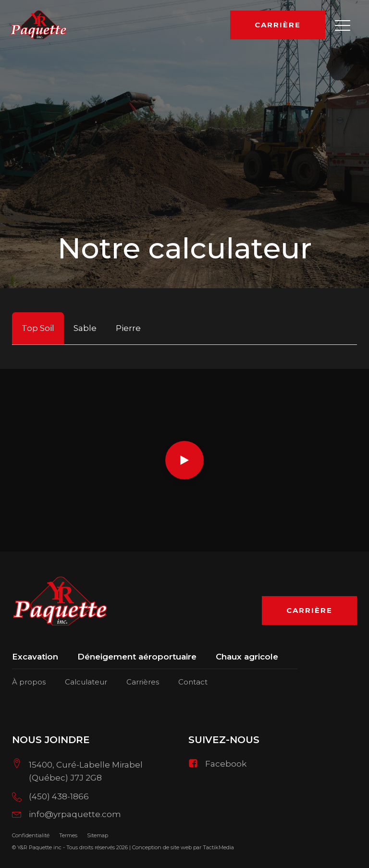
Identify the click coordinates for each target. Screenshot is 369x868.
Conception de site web (162, 847)
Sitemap (98, 835)
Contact (193, 682)
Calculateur (86, 682)
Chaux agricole (247, 657)
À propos (29, 682)
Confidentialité (31, 835)
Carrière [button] (278, 25)
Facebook (226, 764)
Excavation (35, 657)
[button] (343, 25)
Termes (68, 835)
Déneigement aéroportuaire (137, 657)
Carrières (143, 682)
